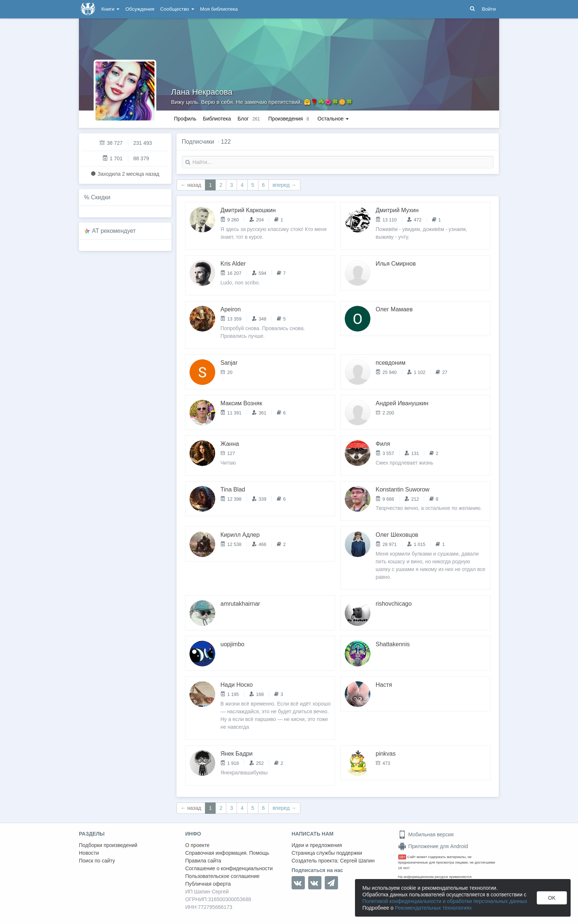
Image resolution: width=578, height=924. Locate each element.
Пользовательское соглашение (223, 876)
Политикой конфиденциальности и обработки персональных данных (445, 901)
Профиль (185, 119)
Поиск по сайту (97, 861)
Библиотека (217, 119)
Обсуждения (140, 9)
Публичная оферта (208, 884)
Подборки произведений (108, 845)
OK (552, 898)
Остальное (333, 119)
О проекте (198, 845)
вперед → (284, 185)
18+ (402, 857)
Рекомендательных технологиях (433, 908)
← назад (191, 185)
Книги (110, 9)
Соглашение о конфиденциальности (229, 868)
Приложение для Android (433, 846)
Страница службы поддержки (327, 853)
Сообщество (177, 9)
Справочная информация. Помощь (227, 853)
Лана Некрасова (202, 92)
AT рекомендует (114, 231)
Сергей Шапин (357, 861)
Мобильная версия (426, 834)
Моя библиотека (219, 9)
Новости (89, 853)
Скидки (101, 197)
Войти (489, 9)
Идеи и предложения (317, 845)
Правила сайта (203, 861)
